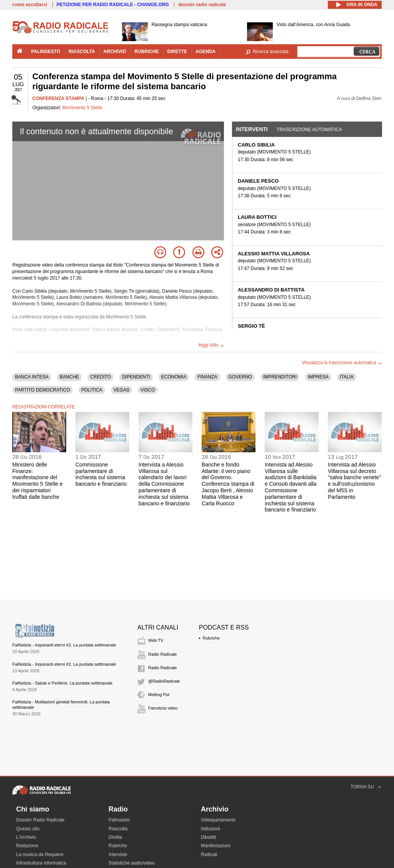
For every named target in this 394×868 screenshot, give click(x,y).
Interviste (118, 855)
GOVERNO (240, 377)
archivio (115, 52)
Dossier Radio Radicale (40, 820)
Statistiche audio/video (132, 863)
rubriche (146, 52)
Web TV (156, 640)
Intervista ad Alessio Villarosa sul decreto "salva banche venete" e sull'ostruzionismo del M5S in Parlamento (354, 481)
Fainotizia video (163, 708)
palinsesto (46, 52)
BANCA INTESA (32, 377)
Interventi (252, 129)
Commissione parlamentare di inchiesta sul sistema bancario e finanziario (101, 474)
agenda (205, 52)
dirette (177, 52)
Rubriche (211, 638)
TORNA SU (362, 787)
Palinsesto (119, 820)
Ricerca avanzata (271, 52)
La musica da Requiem (40, 855)
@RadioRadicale (164, 681)
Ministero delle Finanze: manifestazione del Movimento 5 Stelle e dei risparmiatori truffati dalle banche (38, 481)
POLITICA (92, 390)
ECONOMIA (174, 377)
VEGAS (121, 390)
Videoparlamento (218, 820)
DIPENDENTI (136, 377)
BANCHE (69, 377)
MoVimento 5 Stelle (82, 108)
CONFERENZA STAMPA (58, 98)
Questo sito (28, 829)
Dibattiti (209, 837)
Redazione (27, 846)
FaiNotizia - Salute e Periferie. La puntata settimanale (62, 683)
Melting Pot (159, 695)
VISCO (148, 390)
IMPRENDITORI (280, 377)
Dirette (115, 837)
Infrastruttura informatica (41, 863)
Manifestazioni (216, 846)
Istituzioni (210, 829)
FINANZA (207, 377)
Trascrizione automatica (309, 130)
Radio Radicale (163, 654)
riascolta (82, 52)
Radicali (209, 855)
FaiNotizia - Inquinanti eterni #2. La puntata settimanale (64, 645)
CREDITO (100, 377)
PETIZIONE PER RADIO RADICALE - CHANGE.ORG (113, 5)
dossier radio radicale (202, 5)
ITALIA (347, 377)
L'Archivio (26, 837)
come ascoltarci (30, 5)
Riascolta (118, 829)
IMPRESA (318, 377)
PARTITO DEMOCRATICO (43, 390)
